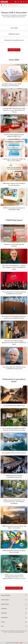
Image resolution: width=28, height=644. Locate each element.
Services (14, 622)
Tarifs (17, 643)
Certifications (14, 609)
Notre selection (14, 617)
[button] (24, 2)
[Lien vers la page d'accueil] (5, 2)
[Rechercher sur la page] (18, 5)
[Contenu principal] (14, 300)
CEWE (14, 626)
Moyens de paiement (14, 595)
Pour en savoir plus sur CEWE (14, 588)
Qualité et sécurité (14, 604)
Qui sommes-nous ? (14, 50)
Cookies (21, 643)
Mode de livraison (14, 600)
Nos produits (14, 613)
